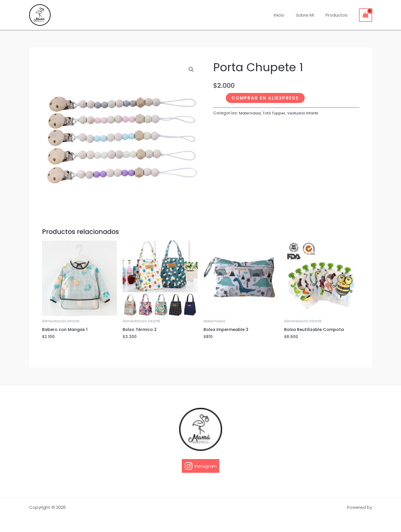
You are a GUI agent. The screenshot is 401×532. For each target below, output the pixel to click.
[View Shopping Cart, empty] (366, 15)
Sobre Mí (309, 15)
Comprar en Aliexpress (265, 98)
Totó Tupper (275, 113)
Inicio (286, 15)
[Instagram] (201, 466)
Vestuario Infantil (306, 113)
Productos (338, 15)
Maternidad (250, 113)
